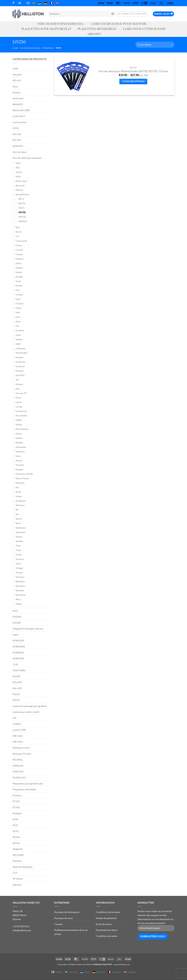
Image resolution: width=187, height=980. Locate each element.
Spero (18, 523)
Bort (18, 227)
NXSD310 (18, 766)
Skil (17, 514)
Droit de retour (104, 924)
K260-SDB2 (19, 670)
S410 (15, 819)
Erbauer (19, 295)
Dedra (19, 263)
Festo (18, 321)
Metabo (19, 443)
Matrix (19, 434)
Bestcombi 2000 (21, 110)
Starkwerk (20, 532)
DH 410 (17, 140)
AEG (18, 168)
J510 (15, 664)
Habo (16, 635)
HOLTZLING (21, 353)
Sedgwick (18, 849)
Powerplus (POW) (24, 474)
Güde (18, 335)
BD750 (22, 203)
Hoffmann (20, 348)
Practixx (17, 795)
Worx (18, 599)
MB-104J (18, 736)
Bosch (18, 232)
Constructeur (20, 122)
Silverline (20, 505)
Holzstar (20, 371)
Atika (18, 176)
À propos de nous (63, 918)
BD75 (21, 199)
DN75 (21, 208)
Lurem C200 (19, 730)
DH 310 (17, 134)
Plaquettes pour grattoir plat (46, 29)
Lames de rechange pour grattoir (120, 24)
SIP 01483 (18, 855)
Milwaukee (21, 447)
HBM (18, 344)
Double (19, 277)
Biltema (19, 190)
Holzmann (20, 362)
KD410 (16, 676)
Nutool (19, 460)
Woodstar (20, 586)
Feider (19, 308)
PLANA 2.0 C (20, 777)
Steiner (19, 537)
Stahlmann (21, 528)
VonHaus (20, 577)
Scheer (19, 496)
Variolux (20, 559)
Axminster (18, 98)
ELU (17, 290)
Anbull (19, 172)
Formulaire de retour (107, 930)
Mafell (19, 420)
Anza (15, 86)
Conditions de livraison (108, 912)
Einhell (19, 286)
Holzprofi (20, 366)
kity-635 (17, 688)
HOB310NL (19, 646)
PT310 (16, 807)
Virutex (19, 572)
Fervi (15, 611)
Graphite (20, 330)
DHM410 (18, 146)
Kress (18, 398)
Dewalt (19, 268)
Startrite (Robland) (23, 867)
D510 (16, 128)
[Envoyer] (113, 14)
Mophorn (20, 451)
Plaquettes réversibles (97, 29)
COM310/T (19, 116)
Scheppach (21, 501)
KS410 (16, 700)
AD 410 (17, 80)
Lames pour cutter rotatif (144, 29)
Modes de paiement (106, 918)
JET (17, 380)
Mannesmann (22, 429)
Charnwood (21, 241)
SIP (17, 510)
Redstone (20, 483)
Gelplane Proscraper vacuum (28, 629)
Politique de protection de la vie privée (71, 932)
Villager (19, 568)
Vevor (18, 564)
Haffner (19, 339)
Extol (18, 299)
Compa (19, 254)
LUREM (17, 724)
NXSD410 (18, 771)
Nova (18, 456)
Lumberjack (21, 411)
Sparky (19, 519)
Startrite (17, 861)
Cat (17, 236)
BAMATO (18, 104)
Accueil (15, 48)
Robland (17, 813)
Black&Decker (48, 48)
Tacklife (19, 541)
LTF (15, 718)
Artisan (17, 92)
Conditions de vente (107, 936)
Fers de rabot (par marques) (61, 24)
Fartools (20, 303)
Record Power (22, 478)
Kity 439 (17, 682)
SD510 (16, 843)
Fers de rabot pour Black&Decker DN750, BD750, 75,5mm (133, 71)
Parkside (20, 465)
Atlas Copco (21, 181)
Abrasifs (94, 34)
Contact (59, 924)
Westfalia (20, 581)
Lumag (19, 407)
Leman (19, 402)
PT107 (16, 801)
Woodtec (20, 590)
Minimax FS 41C (21, 748)
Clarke (19, 245)
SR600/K (23, 221)
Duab (18, 281)
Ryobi (18, 492)
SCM (15, 825)
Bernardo (20, 185)
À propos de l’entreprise (67, 912)
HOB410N (18, 658)
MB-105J (18, 742)
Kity (18, 389)
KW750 (22, 217)
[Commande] (155, 45)
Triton (18, 550)
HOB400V (18, 652)
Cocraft (19, 250)
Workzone (20, 595)
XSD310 (17, 885)
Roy (17, 487)
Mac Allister (21, 416)
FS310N (17, 617)
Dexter (19, 272)
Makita (19, 424)
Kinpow (19, 384)
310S (15, 68)
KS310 (16, 694)
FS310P (17, 623)
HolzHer (20, 357)
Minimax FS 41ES (22, 754)
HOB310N (18, 640)
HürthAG (20, 375)
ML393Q (17, 760)
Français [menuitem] (116, 972)
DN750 (22, 212)
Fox (17, 326)
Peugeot (19, 469)
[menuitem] (28, 3)
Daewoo (20, 259)
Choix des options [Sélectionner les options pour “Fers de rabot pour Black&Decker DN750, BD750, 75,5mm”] (133, 81)
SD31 (16, 831)
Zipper (19, 604)
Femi (18, 312)
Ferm (18, 317)
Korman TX (21, 393)
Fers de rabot (20, 152)
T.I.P (15, 873)
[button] (132, 14)
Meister (19, 438)
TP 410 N (18, 879)
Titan (18, 546)
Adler (18, 163)
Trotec (19, 555)
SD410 (16, 837)
